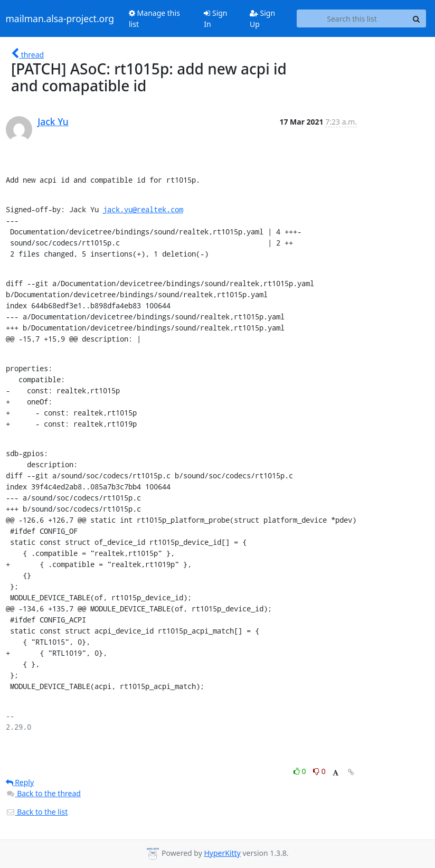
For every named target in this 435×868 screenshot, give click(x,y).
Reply (20, 782)
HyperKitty (222, 853)
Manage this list (154, 18)
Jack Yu (53, 121)
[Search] (417, 18)
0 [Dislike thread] (319, 771)
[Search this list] (352, 18)
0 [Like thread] (301, 771)
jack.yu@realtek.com (143, 209)
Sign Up (262, 18)
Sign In (215, 18)
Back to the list (37, 812)
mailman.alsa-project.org (60, 18)
